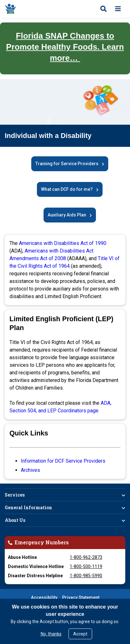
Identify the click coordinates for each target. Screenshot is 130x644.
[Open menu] (118, 9)
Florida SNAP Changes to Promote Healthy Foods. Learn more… (65, 47)
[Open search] (103, 9)
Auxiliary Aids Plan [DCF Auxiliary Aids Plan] (67, 215)
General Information (28, 507)
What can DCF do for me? (67, 189)
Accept (80, 634)
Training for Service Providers (67, 164)
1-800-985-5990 (86, 576)
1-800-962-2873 (86, 557)
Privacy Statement (81, 597)
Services (15, 495)
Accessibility (44, 597)
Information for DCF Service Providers (63, 461)
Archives (30, 470)
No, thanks (51, 634)
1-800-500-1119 (86, 566)
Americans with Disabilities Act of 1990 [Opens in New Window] (63, 243)
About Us (15, 520)
